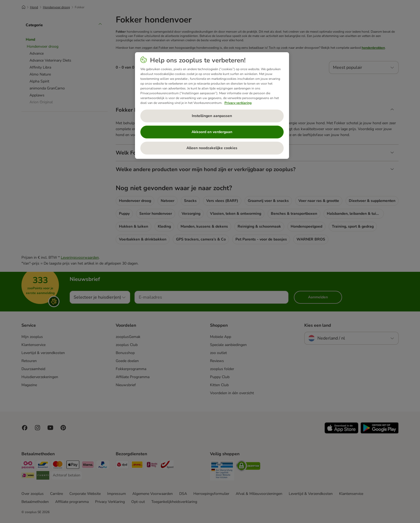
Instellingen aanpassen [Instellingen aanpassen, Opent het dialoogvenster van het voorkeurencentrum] (212, 116)
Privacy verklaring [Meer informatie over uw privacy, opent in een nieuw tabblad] (238, 103)
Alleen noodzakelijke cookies (212, 148)
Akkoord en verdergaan (212, 132)
